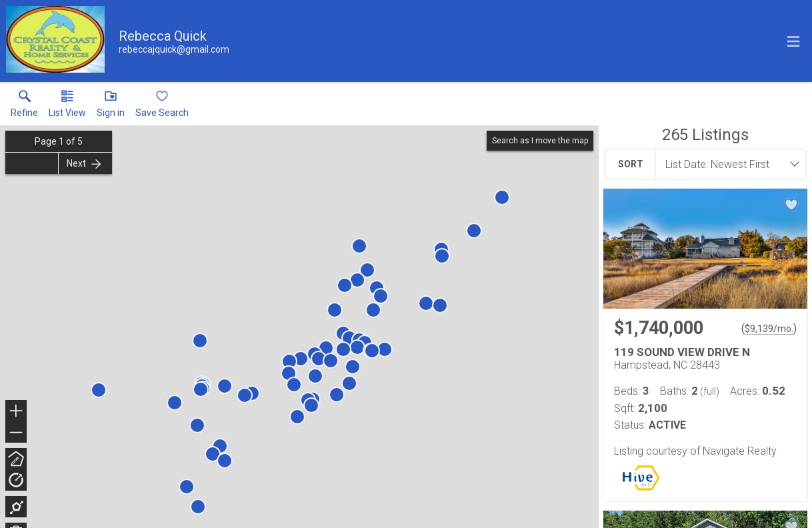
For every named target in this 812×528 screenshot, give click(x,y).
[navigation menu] (793, 41)
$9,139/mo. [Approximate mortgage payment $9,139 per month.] (769, 329)
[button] (67, 107)
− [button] (16, 433)
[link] (24, 107)
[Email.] (174, 49)
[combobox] (727, 164)
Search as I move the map (540, 141)
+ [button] (16, 412)
